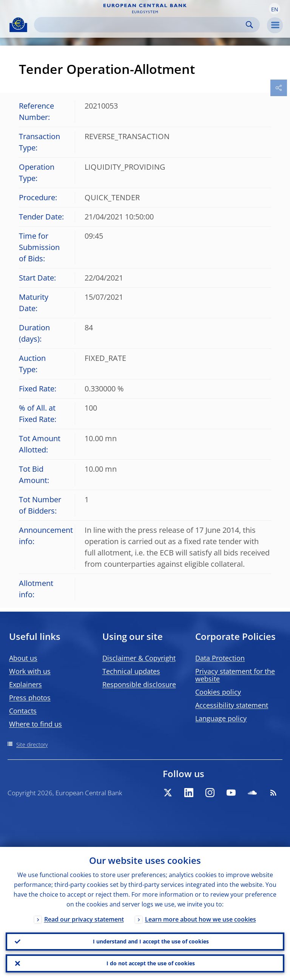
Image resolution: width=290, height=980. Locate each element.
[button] (275, 9)
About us (23, 658)
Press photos (30, 698)
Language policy (221, 718)
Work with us (30, 671)
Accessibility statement (232, 705)
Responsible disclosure (139, 684)
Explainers (25, 684)
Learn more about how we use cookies (201, 919)
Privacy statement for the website (235, 675)
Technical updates (131, 671)
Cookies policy (218, 692)
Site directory (32, 745)
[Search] (141, 25)
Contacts (23, 711)
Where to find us (35, 724)
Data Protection (220, 658)
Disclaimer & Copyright (139, 658)
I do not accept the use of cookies (151, 963)
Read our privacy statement (84, 919)
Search (249, 25)
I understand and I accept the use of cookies (151, 941)
